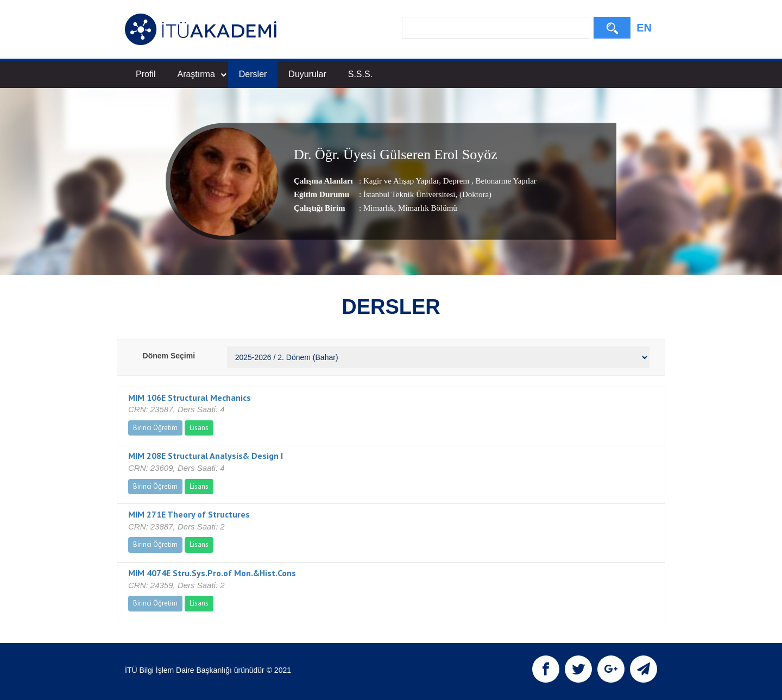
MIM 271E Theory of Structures (189, 514)
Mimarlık (379, 208)
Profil (146, 74)
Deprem (456, 181)
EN (644, 28)
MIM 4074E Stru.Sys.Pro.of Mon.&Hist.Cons (212, 573)
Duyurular (307, 74)
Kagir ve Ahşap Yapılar (401, 181)
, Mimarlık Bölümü (426, 208)
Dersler (253, 74)
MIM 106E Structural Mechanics (190, 398)
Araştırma (201, 74)
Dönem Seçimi (169, 356)
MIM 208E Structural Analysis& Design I (206, 456)
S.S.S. (360, 74)
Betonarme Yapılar (505, 181)
